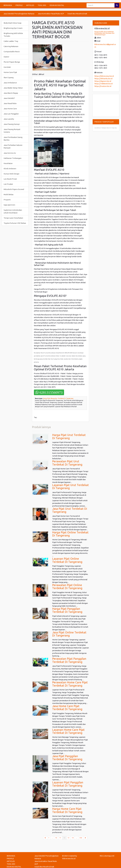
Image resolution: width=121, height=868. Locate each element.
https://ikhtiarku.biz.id (103, 79)
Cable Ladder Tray (11, 41)
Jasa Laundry (9, 119)
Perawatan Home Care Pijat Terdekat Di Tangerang (70, 684)
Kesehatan (8, 163)
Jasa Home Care (10, 109)
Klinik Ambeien (10, 169)
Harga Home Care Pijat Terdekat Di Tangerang (67, 810)
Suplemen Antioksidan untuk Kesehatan (13, 211)
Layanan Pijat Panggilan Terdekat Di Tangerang (68, 784)
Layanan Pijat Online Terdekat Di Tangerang (67, 560)
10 (56, 838)
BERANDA (8, 5)
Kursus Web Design (11, 174)
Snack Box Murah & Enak (77, 14)
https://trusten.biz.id (103, 86)
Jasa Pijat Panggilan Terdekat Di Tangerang (67, 758)
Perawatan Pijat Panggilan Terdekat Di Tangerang (69, 660)
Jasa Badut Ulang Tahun (13, 88)
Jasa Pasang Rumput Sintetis (12, 131)
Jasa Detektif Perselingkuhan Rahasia (19, 14)
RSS (101, 856)
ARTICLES (30, 5)
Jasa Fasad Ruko (10, 103)
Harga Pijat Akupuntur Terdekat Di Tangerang (58, 398)
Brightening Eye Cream (13, 28)
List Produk (8, 184)
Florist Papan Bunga (12, 62)
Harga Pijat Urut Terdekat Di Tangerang (69, 436)
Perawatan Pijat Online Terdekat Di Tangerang (67, 587)
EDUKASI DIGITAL (57, 5)
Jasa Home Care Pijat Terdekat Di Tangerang (67, 708)
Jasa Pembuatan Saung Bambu (13, 139)
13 (69, 838)
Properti (7, 200)
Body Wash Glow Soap (13, 23)
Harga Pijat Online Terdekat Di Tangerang (70, 534)
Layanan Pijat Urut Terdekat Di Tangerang (70, 487)
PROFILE (19, 5)
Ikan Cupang (9, 77)
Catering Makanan (11, 46)
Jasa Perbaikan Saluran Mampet (13, 146)
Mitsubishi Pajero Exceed (14, 189)
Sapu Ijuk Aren (9, 205)
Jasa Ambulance (10, 83)
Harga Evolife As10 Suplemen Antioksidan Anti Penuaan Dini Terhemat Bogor (104, 33)
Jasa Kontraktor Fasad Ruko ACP (51, 14)
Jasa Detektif (9, 98)
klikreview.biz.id (69, 859)
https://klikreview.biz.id (104, 76)
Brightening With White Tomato (13, 35)
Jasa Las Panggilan (11, 114)
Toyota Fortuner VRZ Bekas (15, 223)
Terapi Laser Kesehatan (13, 218)
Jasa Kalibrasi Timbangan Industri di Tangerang (106, 128)
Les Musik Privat (10, 179)
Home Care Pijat (10, 72)
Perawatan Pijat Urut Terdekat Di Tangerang (67, 463)
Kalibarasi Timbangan (13, 158)
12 (65, 838)
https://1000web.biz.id (103, 84)
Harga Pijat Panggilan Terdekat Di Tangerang (67, 610)
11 (60, 838)
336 (81, 838)
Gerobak (7, 67)
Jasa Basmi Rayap (11, 93)
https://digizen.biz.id (103, 81)
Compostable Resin (12, 52)
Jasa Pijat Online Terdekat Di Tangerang (69, 634)
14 (73, 838)
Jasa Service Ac (10, 153)
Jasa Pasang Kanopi (12, 124)
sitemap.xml (109, 856)
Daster (6, 57)
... (52, 838)
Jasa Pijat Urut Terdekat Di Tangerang (70, 510)
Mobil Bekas (9, 194)
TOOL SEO (42, 5)
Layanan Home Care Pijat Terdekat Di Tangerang (68, 731)
